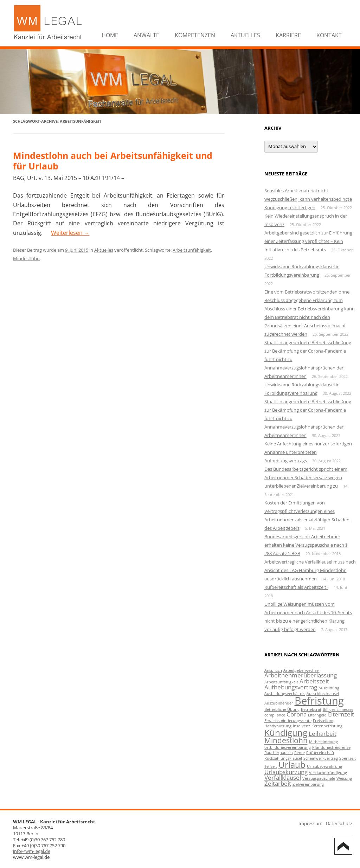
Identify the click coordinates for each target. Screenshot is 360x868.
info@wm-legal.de (32, 851)
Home (110, 35)
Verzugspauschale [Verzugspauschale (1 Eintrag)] (319, 778)
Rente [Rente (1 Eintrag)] (300, 753)
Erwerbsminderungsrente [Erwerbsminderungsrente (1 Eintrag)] (288, 721)
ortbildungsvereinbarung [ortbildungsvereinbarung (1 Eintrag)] (288, 747)
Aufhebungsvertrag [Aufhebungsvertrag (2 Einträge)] (291, 687)
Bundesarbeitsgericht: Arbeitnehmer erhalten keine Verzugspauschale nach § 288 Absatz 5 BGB (306, 545)
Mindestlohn (26, 258)
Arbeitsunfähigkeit (192, 250)
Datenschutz (339, 823)
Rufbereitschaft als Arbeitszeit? (296, 587)
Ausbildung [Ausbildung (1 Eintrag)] (329, 688)
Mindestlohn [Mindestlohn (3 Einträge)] (286, 740)
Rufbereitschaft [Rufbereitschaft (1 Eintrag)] (320, 753)
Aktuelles (245, 35)
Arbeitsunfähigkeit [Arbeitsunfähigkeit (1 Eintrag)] (281, 682)
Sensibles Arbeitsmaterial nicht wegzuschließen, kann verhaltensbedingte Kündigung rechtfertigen (308, 199)
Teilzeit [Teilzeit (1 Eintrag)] (271, 766)
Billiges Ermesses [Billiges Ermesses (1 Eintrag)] (338, 709)
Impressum (310, 823)
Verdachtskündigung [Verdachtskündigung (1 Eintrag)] (328, 773)
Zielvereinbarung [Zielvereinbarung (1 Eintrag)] (308, 784)
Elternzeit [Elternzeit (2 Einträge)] (341, 714)
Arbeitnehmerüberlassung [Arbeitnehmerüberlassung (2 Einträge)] (301, 675)
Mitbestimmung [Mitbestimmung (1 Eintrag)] (323, 742)
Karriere (288, 35)
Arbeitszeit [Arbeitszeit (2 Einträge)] (314, 681)
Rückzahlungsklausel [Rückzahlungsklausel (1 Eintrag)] (283, 758)
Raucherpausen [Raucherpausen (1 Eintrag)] (279, 753)
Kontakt (329, 35)
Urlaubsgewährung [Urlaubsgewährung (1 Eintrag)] (324, 766)
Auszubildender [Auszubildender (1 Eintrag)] (279, 703)
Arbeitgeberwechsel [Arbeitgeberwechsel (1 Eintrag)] (301, 670)
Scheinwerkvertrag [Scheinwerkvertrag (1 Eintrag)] (321, 758)
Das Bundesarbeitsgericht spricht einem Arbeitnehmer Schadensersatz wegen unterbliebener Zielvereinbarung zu (306, 477)
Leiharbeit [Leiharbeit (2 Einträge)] (323, 734)
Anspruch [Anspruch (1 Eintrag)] (273, 670)
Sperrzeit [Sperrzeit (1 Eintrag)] (348, 758)
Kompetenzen (195, 35)
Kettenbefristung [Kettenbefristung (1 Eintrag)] (327, 726)
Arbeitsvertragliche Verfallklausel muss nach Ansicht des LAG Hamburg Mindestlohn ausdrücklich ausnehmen (310, 570)
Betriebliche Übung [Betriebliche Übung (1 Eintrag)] (282, 709)
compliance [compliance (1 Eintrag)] (275, 715)
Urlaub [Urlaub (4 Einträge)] (292, 764)
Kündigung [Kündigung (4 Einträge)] (286, 732)
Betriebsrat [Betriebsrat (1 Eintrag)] (311, 709)
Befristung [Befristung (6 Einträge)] (319, 701)
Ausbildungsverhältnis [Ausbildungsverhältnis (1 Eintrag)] (285, 694)
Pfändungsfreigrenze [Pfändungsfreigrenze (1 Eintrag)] (331, 747)
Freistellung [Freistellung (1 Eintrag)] (324, 721)
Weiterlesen (70, 233)
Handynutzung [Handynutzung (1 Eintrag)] (278, 726)
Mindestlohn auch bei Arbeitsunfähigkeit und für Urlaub (113, 161)
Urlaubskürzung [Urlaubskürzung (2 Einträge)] (286, 772)
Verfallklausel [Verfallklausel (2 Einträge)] (283, 777)
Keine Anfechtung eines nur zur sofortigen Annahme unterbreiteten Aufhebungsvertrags (308, 452)
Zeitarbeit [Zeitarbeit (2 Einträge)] (278, 783)
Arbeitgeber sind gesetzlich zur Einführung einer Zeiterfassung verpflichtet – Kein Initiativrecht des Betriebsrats (308, 241)
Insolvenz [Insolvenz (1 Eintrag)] (301, 726)
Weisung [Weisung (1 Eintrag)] (344, 778)
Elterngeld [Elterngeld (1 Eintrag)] (317, 715)
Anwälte (146, 35)
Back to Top (343, 846)
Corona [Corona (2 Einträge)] (297, 714)
